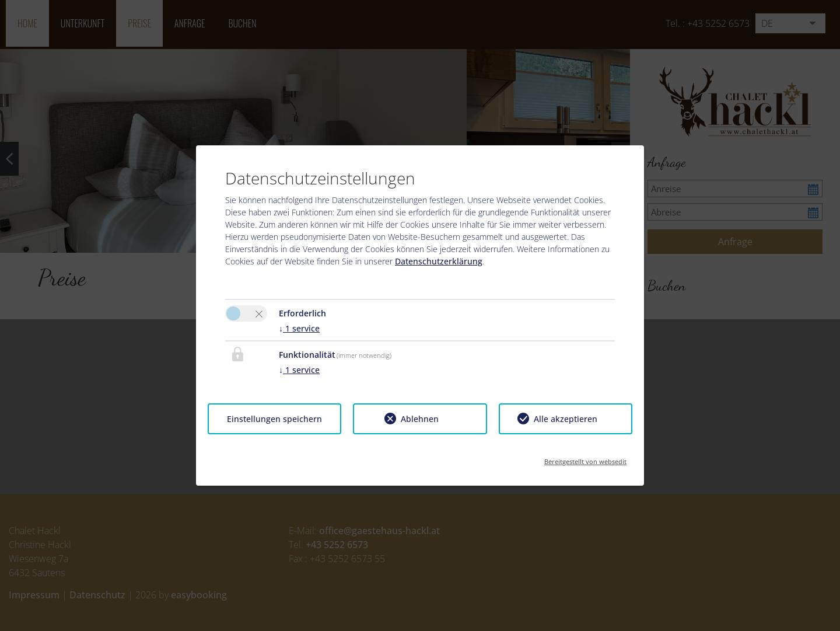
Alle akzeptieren (566, 419)
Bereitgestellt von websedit (585, 458)
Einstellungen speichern (274, 419)
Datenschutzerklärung (439, 261)
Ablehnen (420, 419)
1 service (299, 328)
